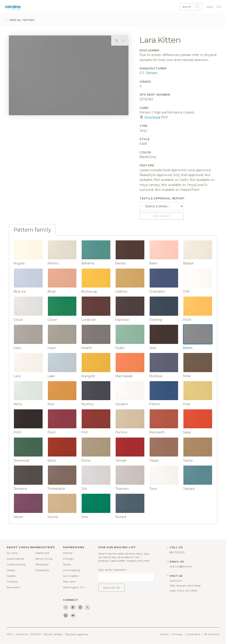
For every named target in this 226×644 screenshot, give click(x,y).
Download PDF (154, 117)
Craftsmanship (16, 564)
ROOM (36, 634)
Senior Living (44, 559)
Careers (11, 576)
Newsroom (13, 587)
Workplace (42, 564)
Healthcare (42, 553)
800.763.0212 (177, 552)
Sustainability (15, 559)
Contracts (193, 634)
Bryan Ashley (53, 634)
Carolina (22, 634)
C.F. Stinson (148, 73)
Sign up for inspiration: (112, 570)
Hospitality (42, 570)
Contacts (12, 582)
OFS (10, 634)
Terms (164, 634)
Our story (12, 553)
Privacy (178, 634)
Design (11, 570)
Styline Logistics (77, 634)
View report (162, 216)
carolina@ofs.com (181, 566)
